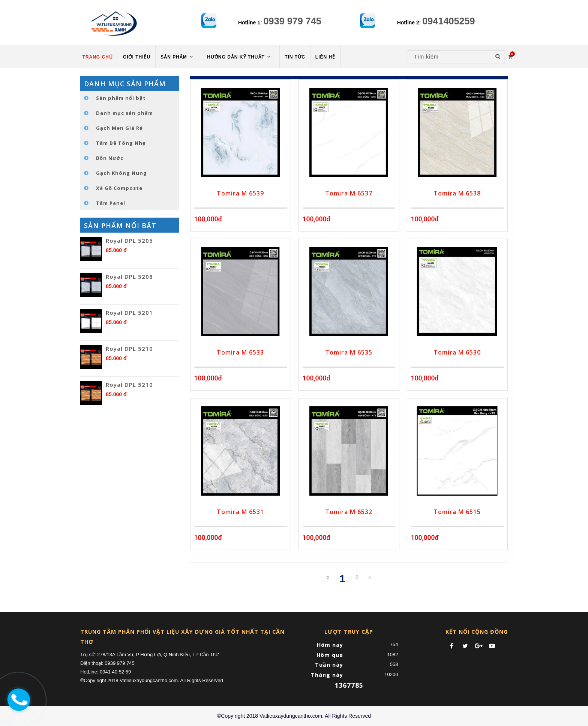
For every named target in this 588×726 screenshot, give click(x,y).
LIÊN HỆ (325, 57)
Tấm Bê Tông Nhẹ (121, 143)
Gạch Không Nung (121, 173)
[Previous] (328, 577)
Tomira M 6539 (240, 193)
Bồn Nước (110, 158)
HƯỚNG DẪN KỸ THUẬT (240, 57)
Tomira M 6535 (349, 352)
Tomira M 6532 (349, 512)
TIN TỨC (295, 57)
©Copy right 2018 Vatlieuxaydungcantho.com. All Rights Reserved (294, 716)
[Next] (370, 577)
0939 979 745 (292, 21)
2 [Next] (357, 577)
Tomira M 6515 (457, 512)
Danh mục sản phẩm (124, 113)
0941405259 (448, 21)
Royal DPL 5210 (129, 349)
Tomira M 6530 (457, 352)
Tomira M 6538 (457, 193)
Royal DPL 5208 (129, 277)
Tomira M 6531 (240, 512)
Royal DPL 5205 (129, 240)
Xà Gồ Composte (119, 188)
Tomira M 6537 (349, 193)
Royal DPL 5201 (129, 313)
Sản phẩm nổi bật (121, 98)
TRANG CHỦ (98, 57)
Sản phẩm (178, 57)
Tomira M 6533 (240, 352)
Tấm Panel (111, 203)
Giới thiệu (137, 57)
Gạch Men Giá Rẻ (119, 128)
